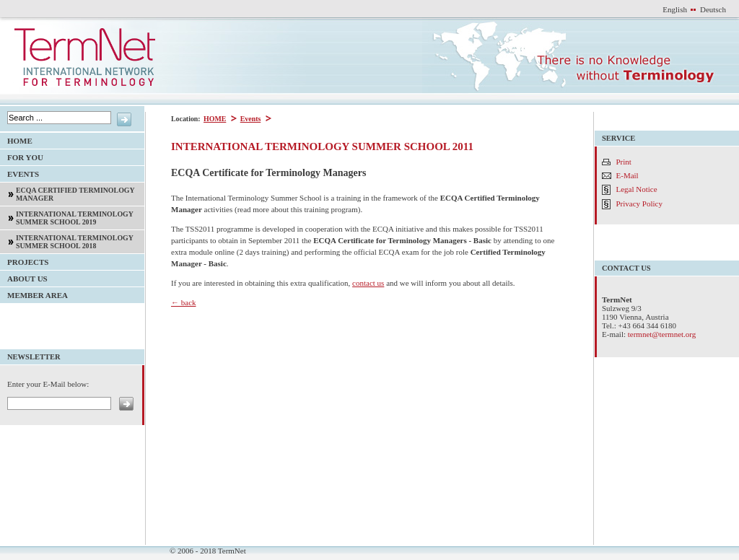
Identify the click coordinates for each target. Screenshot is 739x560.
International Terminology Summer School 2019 (67, 216)
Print (624, 162)
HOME (214, 119)
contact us (368, 283)
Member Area (34, 293)
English (675, 9)
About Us (24, 277)
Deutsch (713, 9)
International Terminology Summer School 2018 (67, 240)
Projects (24, 260)
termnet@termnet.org (662, 334)
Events (250, 119)
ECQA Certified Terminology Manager (67, 192)
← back (184, 302)
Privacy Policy (639, 204)
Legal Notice (637, 189)
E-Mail (628, 175)
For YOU (22, 156)
